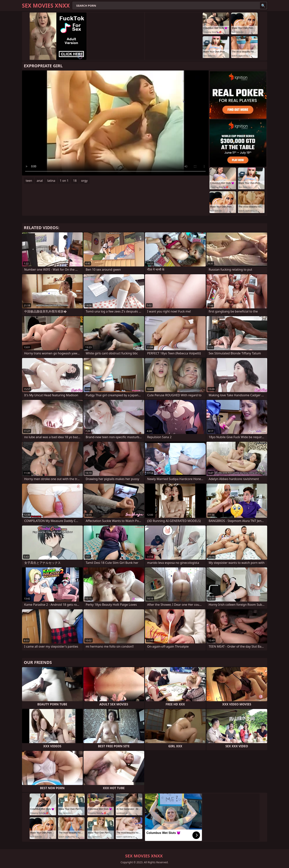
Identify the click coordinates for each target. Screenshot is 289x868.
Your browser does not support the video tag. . (115, 123)
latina (51, 181)
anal (40, 181)
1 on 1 (64, 181)
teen (29, 181)
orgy (84, 181)
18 (75, 181)
